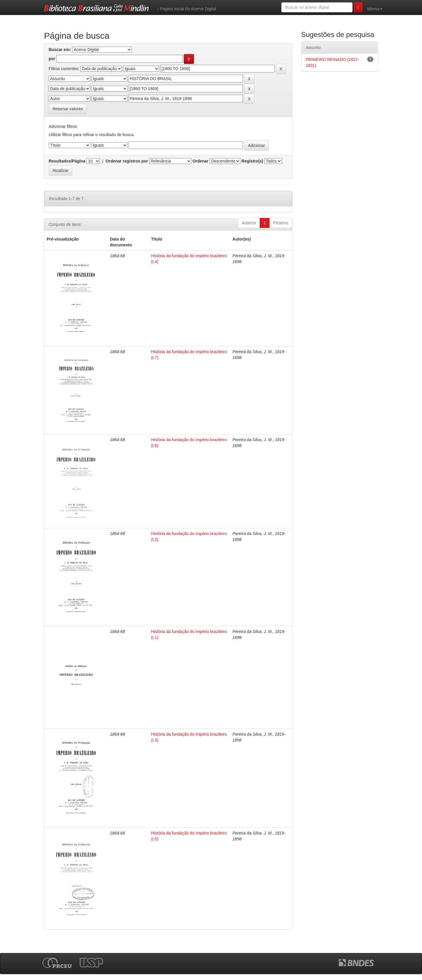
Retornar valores (68, 109)
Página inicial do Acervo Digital (187, 9)
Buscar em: (60, 50)
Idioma (375, 9)
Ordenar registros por (127, 161)
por (52, 59)
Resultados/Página (67, 161)
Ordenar (200, 161)
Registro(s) (252, 161)
